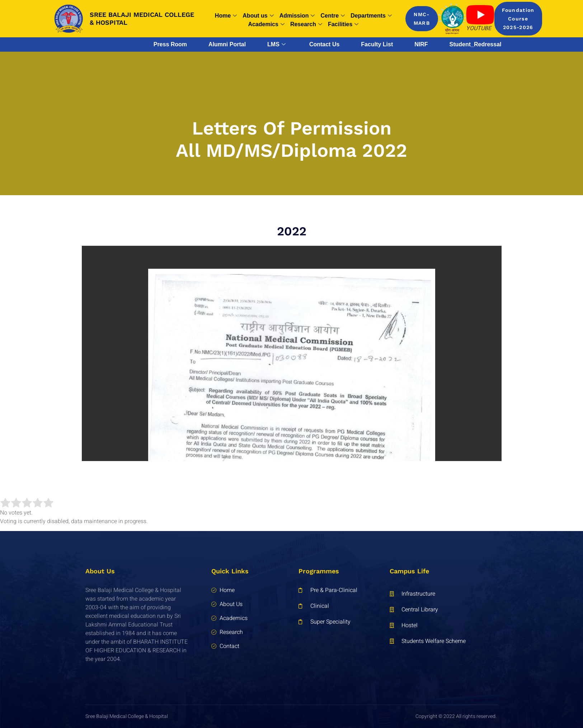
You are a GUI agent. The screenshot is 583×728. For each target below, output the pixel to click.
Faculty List (377, 44)
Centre (333, 16)
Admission (297, 16)
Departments (371, 16)
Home (226, 16)
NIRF (421, 44)
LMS (276, 44)
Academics (266, 24)
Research (306, 24)
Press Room (170, 44)
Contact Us (324, 44)
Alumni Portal (227, 44)
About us (258, 16)
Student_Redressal (476, 44)
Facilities (343, 24)
